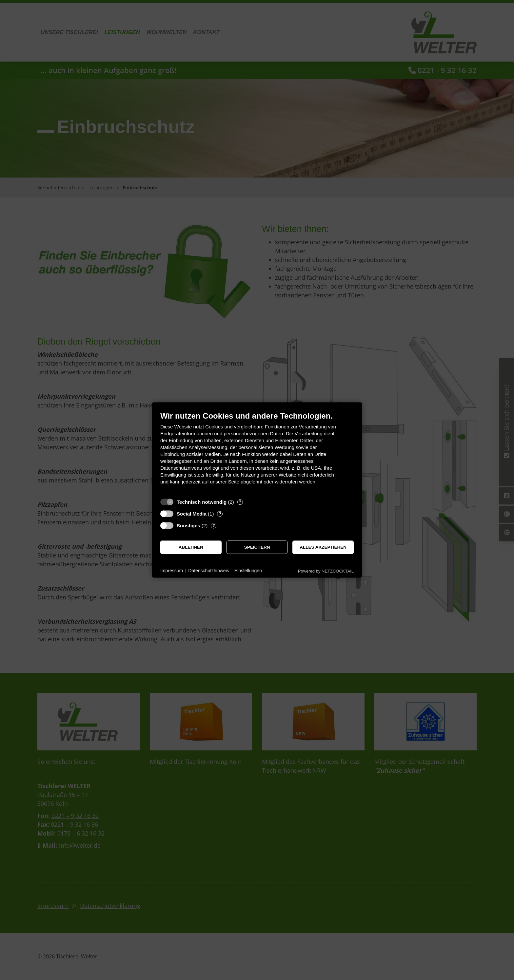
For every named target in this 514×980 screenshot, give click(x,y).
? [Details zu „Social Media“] (220, 514)
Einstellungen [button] (248, 571)
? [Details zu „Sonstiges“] (214, 526)
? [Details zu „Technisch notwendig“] (240, 502)
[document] (257, 453)
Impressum (172, 571)
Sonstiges (188, 526)
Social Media (192, 514)
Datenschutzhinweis (209, 571)
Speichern (257, 547)
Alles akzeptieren (323, 547)
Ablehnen (191, 547)
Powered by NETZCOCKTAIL (326, 571)
